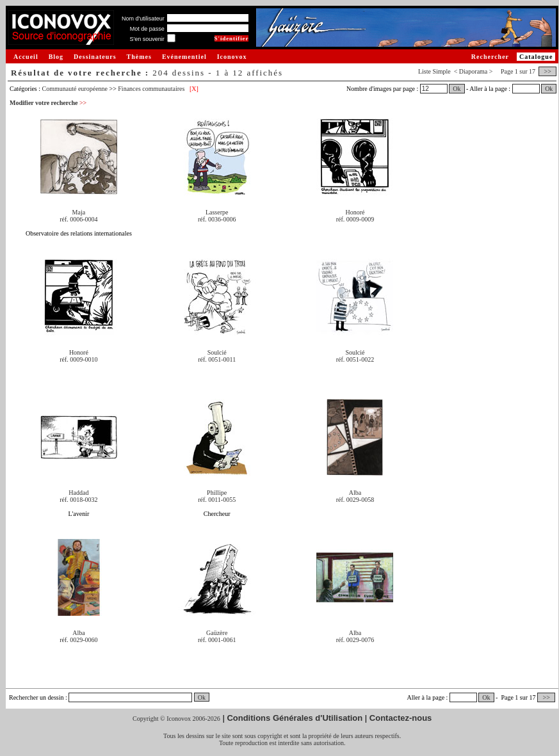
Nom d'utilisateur (143, 19)
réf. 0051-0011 (217, 359)
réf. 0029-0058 (355, 500)
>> (547, 71)
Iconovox (232, 57)
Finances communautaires (151, 89)
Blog (56, 57)
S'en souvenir (147, 39)
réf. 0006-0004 (78, 219)
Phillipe (217, 493)
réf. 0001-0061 (217, 640)
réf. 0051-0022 (355, 359)
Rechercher (490, 57)
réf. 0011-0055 (217, 500)
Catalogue (536, 57)
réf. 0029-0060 (78, 640)
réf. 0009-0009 (355, 219)
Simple (441, 71)
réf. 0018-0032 (78, 500)
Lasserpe (217, 212)
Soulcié (217, 352)
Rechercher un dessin (36, 697)
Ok (457, 89)
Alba (355, 493)
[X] (194, 89)
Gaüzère (217, 633)
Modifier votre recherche (48, 103)
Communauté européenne (75, 89)
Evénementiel (184, 57)
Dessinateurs (95, 57)
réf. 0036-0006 (217, 219)
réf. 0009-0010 (78, 359)
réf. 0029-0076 (355, 640)
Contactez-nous (401, 718)
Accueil (26, 57)
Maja (79, 212)
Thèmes (139, 57)
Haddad (78, 493)
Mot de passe (147, 29)
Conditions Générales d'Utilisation (295, 718)
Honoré (355, 212)
